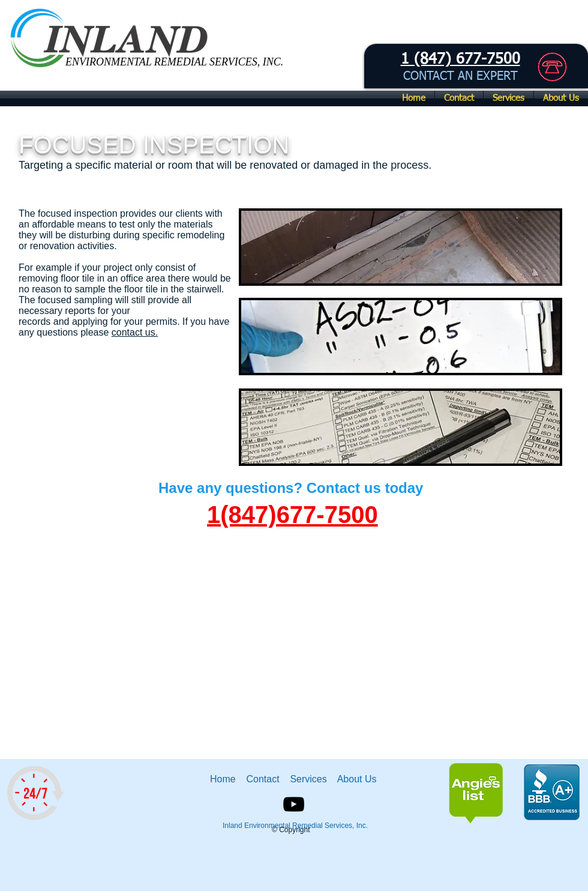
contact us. (135, 332)
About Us (357, 779)
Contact (264, 779)
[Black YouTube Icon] (294, 804)
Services (310, 779)
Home (226, 779)
